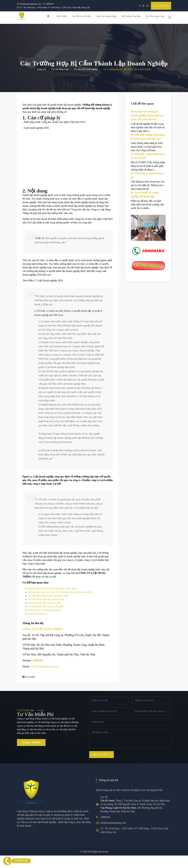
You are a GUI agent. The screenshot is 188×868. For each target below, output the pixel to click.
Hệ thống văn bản (132, 18)
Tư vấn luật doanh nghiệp (86, 82)
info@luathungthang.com (30, 4)
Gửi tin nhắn (99, 767)
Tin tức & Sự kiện (79, 18)
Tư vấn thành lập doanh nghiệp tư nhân (48, 608)
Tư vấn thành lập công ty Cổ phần (46, 619)
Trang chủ (41, 82)
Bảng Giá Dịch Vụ (38, 626)
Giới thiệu (58, 18)
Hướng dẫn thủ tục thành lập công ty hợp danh (52, 601)
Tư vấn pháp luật (157, 18)
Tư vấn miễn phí (161, 6)
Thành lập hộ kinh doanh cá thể (44, 615)
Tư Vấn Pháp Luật (60, 82)
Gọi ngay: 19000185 (31, 755)
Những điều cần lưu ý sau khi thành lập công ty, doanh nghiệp (60, 605)
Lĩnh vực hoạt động (105, 18)
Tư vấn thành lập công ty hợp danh (46, 612)
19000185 (49, 4)
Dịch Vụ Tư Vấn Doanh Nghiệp (45, 623)
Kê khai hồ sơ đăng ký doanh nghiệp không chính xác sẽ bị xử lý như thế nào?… (147, 128)
